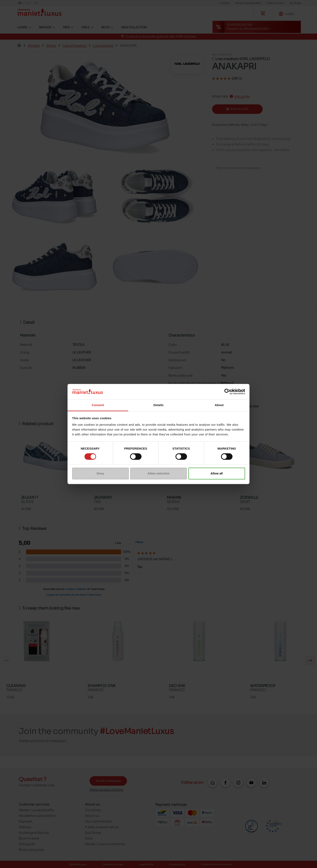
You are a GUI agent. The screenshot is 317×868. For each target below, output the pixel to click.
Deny (100, 473)
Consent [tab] (98, 405)
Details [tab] (158, 405)
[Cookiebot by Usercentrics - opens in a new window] (227, 392)
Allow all (217, 473)
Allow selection (158, 473)
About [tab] (219, 405)
